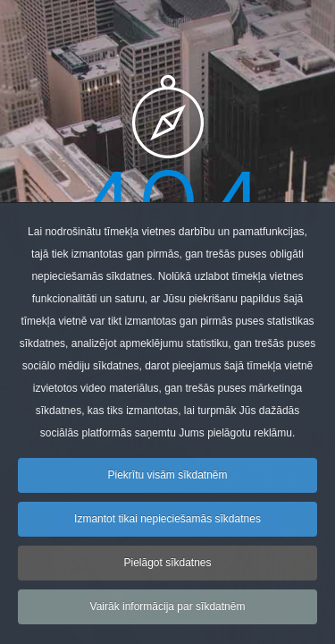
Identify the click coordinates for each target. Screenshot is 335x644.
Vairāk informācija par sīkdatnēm (168, 615)
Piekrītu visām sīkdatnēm (167, 484)
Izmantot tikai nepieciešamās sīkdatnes (167, 528)
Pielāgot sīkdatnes (167, 572)
